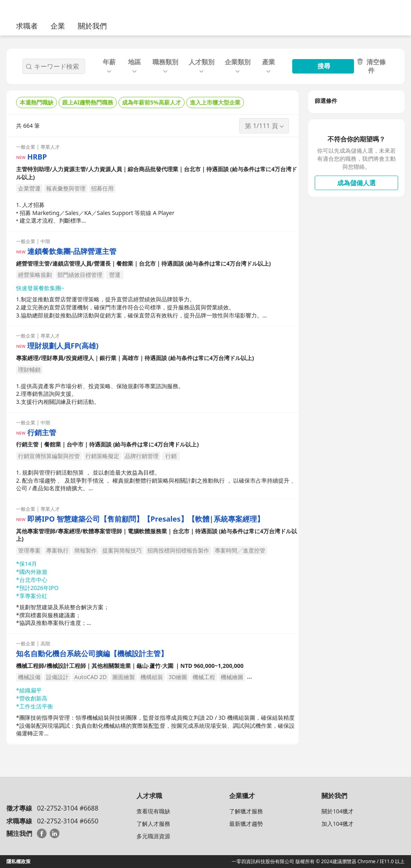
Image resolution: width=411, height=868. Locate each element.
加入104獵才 (338, 824)
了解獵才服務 (246, 811)
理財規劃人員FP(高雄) (63, 346)
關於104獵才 (338, 811)
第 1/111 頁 (265, 126)
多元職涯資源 (153, 836)
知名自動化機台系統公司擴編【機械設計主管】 (92, 654)
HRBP (37, 157)
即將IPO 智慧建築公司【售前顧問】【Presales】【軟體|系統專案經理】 (146, 519)
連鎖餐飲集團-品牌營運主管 (72, 251)
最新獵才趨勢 (246, 824)
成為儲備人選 (356, 183)
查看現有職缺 (153, 811)
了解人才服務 (153, 824)
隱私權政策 (18, 861)
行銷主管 (42, 433)
